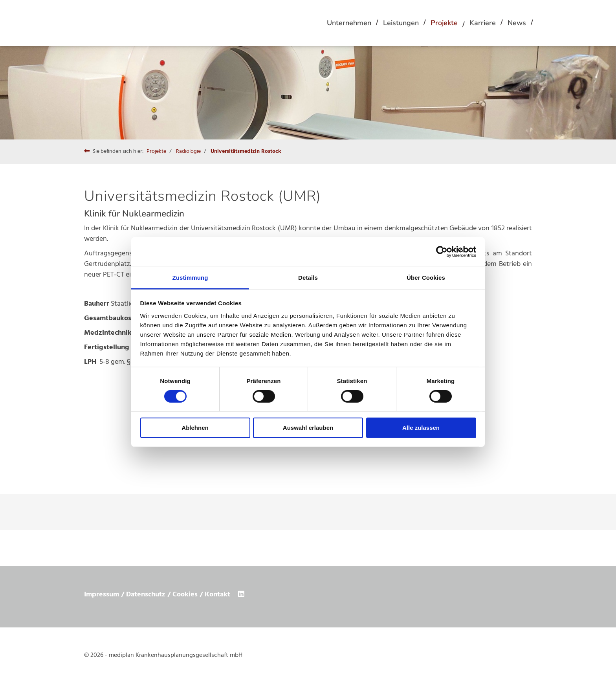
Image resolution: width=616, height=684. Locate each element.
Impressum (102, 595)
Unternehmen (349, 23)
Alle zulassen (421, 428)
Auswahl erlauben (308, 428)
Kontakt (217, 595)
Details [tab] (308, 277)
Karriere (483, 23)
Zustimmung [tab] (190, 277)
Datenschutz (146, 595)
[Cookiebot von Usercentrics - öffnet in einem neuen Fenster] (442, 252)
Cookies (185, 595)
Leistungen (401, 23)
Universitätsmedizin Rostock (246, 151)
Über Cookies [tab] (426, 277)
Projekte (444, 23)
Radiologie (188, 151)
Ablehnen (195, 428)
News (517, 23)
